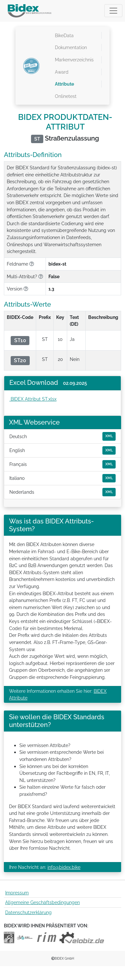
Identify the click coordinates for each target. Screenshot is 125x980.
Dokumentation (71, 47)
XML (109, 436)
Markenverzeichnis (74, 60)
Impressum (17, 893)
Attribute (64, 84)
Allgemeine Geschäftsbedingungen (42, 902)
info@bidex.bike (64, 867)
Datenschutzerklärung (28, 912)
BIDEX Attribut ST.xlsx (33, 399)
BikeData (64, 35)
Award (62, 72)
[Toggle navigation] (113, 11)
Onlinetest (66, 96)
